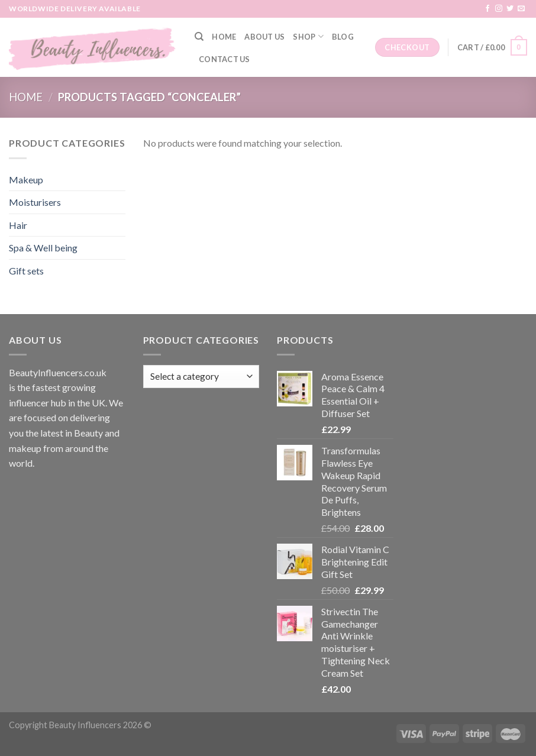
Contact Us (225, 59)
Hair (18, 225)
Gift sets (26, 271)
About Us (264, 37)
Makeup (26, 180)
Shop (308, 36)
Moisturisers (35, 202)
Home (224, 37)
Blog (343, 37)
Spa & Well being (43, 248)
